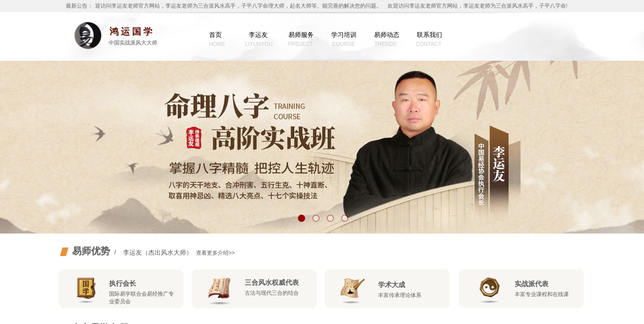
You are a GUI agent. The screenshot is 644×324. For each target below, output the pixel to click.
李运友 (258, 35)
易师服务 (301, 35)
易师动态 (387, 35)
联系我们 (429, 35)
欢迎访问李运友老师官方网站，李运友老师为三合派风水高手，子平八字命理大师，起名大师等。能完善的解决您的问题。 (237, 6)
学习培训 (344, 35)
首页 (215, 35)
